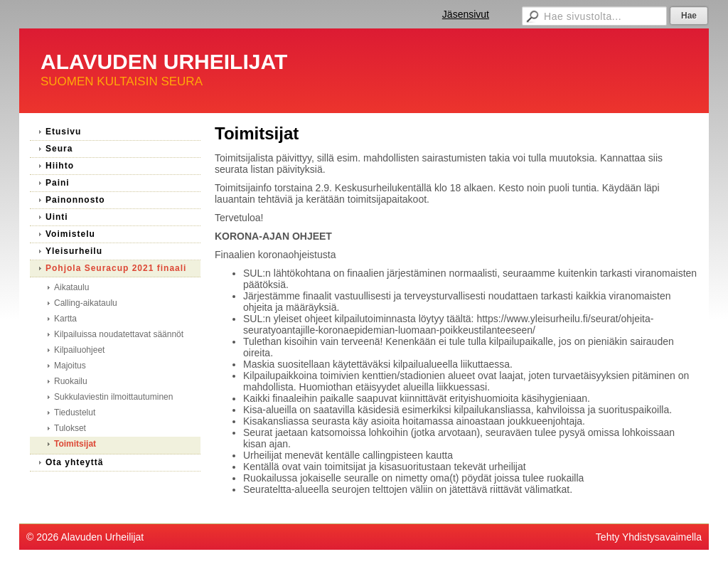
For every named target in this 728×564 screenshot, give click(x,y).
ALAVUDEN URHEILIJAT (164, 62)
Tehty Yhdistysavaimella (649, 537)
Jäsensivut (466, 14)
